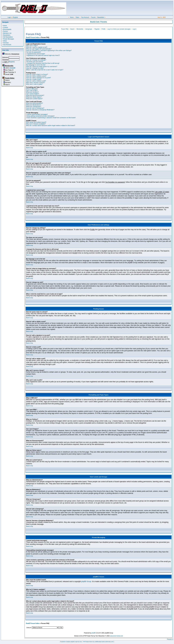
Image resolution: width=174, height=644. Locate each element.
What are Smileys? (32, 92)
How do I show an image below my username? (42, 66)
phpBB (94, 633)
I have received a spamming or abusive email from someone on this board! (51, 118)
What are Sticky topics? (34, 97)
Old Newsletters (8, 37)
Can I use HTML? (32, 90)
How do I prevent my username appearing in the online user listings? (49, 50)
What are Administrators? (35, 103)
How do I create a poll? (34, 79)
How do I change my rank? (35, 68)
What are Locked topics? (34, 99)
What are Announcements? (35, 95)
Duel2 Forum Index (33, 37)
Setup (5, 41)
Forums (93, 17)
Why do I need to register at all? (37, 47)
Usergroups (89, 29)
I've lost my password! (33, 52)
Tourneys (6, 43)
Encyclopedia (7, 29)
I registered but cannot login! (36, 54)
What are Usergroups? (34, 106)
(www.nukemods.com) (108, 642)
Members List (7, 33)
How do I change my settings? (36, 60)
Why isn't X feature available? (36, 124)
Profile (103, 29)
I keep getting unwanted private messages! (40, 116)
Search (72, 29)
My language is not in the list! (36, 65)
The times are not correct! (35, 62)
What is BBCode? (32, 89)
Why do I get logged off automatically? (39, 49)
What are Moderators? (34, 105)
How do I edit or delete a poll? (36, 81)
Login (9, 17)
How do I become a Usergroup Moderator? (40, 110)
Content (6, 28)
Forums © (170, 639)
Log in (134, 29)
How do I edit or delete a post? (36, 76)
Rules (77, 17)
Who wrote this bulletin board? (36, 122)
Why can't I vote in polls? (34, 84)
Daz (81, 642)
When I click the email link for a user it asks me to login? (45, 70)
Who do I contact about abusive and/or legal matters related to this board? (51, 125)
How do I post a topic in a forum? (37, 74)
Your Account (85, 17)
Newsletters (101, 17)
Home (72, 17)
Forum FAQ (65, 29)
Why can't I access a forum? (35, 83)
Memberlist (80, 29)
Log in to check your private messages (119, 29)
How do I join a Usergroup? (35, 108)
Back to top (29, 148)
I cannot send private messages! (37, 114)
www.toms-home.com (116, 636)
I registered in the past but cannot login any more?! (43, 55)
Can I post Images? (33, 94)
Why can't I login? (32, 46)
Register (15, 17)
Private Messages (8, 39)
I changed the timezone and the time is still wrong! (43, 63)
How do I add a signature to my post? (38, 78)
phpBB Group (86, 581)
